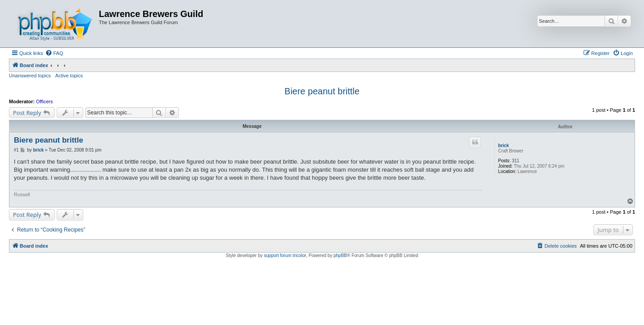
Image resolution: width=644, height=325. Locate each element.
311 (515, 161)
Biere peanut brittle (322, 91)
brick (504, 146)
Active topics (69, 76)
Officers (45, 101)
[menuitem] (54, 53)
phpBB (340, 255)
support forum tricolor (285, 255)
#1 (16, 150)
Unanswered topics (30, 76)
